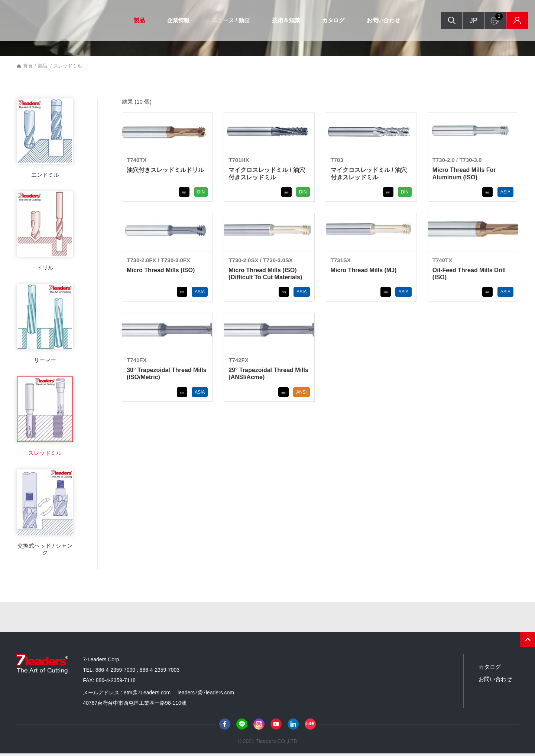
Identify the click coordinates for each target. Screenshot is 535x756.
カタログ (331, 20)
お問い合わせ (381, 20)
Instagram (259, 726)
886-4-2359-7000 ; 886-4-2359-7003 (138, 672)
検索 (440, 21)
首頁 (28, 69)
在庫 (508, 21)
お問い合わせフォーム (489, 17)
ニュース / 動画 (228, 20)
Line (242, 726)
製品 (136, 20)
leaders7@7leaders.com (206, 695)
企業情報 (175, 20)
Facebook (225, 726)
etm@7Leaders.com (147, 695)
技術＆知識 (283, 20)
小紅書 (310, 726)
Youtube (276, 726)
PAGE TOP (528, 642)
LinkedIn (293, 726)
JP (462, 20)
